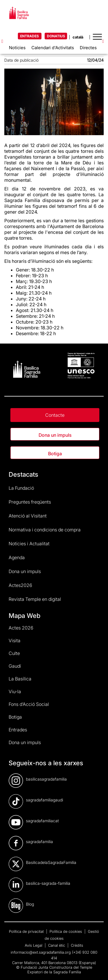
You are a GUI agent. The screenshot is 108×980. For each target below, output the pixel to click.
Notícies (17, 48)
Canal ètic (57, 945)
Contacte (55, 415)
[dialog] (97, 968)
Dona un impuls (55, 435)
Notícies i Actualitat (29, 544)
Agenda (17, 557)
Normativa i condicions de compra (45, 530)
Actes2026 (20, 585)
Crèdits (77, 945)
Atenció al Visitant (28, 516)
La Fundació (21, 488)
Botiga (55, 454)
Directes (88, 48)
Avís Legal (34, 945)
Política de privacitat (27, 931)
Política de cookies (66, 931)
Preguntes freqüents (30, 502)
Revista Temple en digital (35, 599)
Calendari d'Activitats (53, 48)
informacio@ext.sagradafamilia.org (41, 952)
